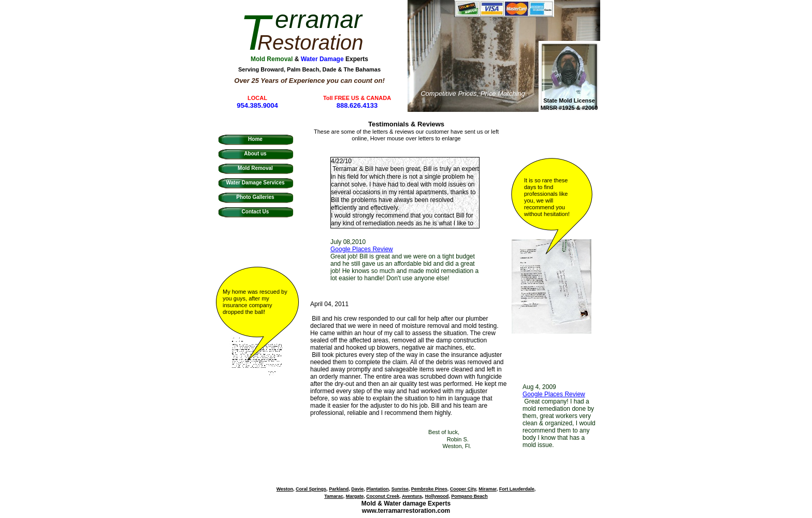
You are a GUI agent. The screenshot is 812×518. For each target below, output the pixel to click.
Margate (355, 496)
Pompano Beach (469, 496)
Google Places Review (554, 394)
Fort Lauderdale (517, 489)
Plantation (378, 489)
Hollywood (437, 496)
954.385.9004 (257, 105)
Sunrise (400, 489)
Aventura (412, 496)
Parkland (339, 489)
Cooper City (463, 489)
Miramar (488, 489)
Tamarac (334, 496)
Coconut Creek (383, 496)
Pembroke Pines (429, 489)
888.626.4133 (357, 105)
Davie (357, 489)
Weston (285, 489)
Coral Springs (311, 489)
